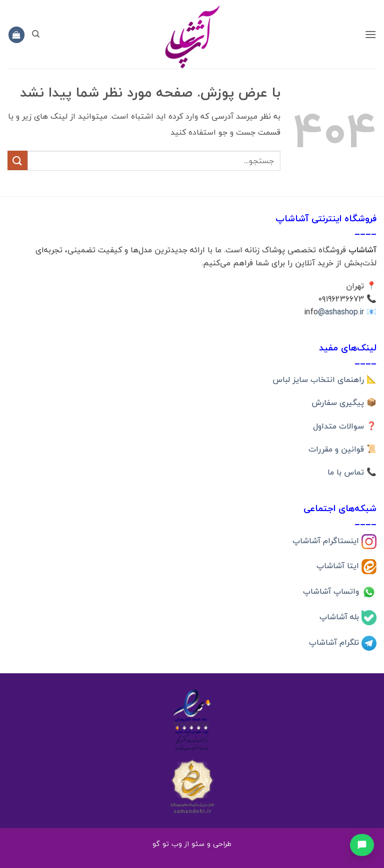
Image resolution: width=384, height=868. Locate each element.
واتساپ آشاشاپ (332, 591)
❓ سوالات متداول (345, 426)
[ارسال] (17, 160)
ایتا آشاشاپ (339, 566)
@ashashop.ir (341, 312)
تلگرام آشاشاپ (335, 642)
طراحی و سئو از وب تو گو (192, 844)
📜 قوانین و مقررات (342, 449)
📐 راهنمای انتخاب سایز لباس (324, 379)
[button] (370, 34)
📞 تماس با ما (352, 472)
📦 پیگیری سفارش (344, 402)
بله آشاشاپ (340, 617)
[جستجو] (36, 34)
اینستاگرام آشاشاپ (327, 540)
